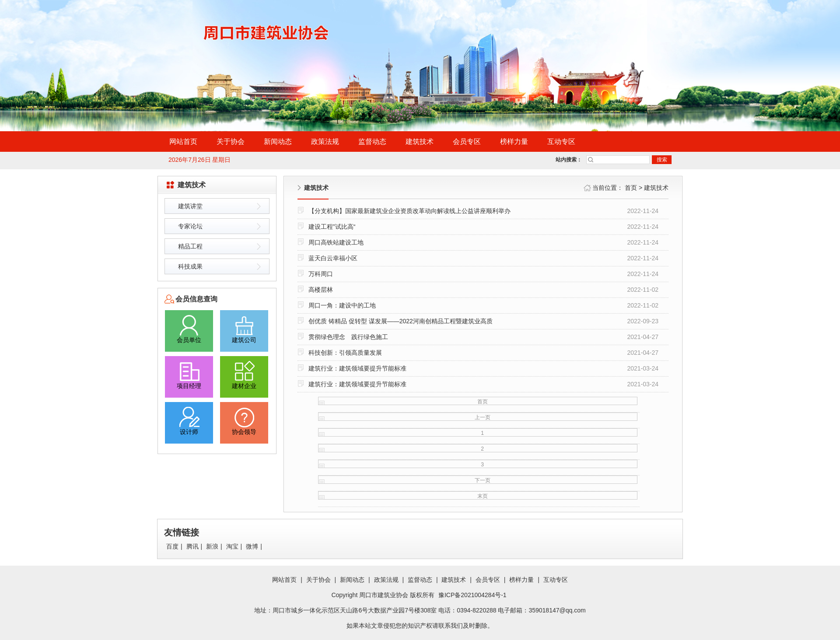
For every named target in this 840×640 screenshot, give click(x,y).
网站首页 (183, 142)
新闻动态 (278, 142)
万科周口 (321, 274)
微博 (252, 546)
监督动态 (372, 142)
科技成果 (190, 266)
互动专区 (561, 142)
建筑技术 (420, 142)
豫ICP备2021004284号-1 (472, 595)
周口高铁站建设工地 (336, 242)
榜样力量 (514, 142)
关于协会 (231, 142)
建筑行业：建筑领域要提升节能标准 (357, 368)
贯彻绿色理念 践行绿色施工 (348, 337)
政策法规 (325, 142)
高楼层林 (321, 290)
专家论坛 (190, 226)
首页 (631, 188)
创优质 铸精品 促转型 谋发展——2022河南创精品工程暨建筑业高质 (401, 321)
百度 (172, 546)
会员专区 (467, 142)
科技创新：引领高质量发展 (345, 353)
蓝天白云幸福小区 (333, 258)
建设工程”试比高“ (332, 227)
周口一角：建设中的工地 (342, 305)
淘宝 (232, 546)
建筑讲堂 (190, 206)
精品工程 (190, 246)
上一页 (483, 417)
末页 (483, 496)
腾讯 (192, 546)
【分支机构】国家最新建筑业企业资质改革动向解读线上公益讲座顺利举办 (409, 211)
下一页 (483, 480)
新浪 (212, 546)
